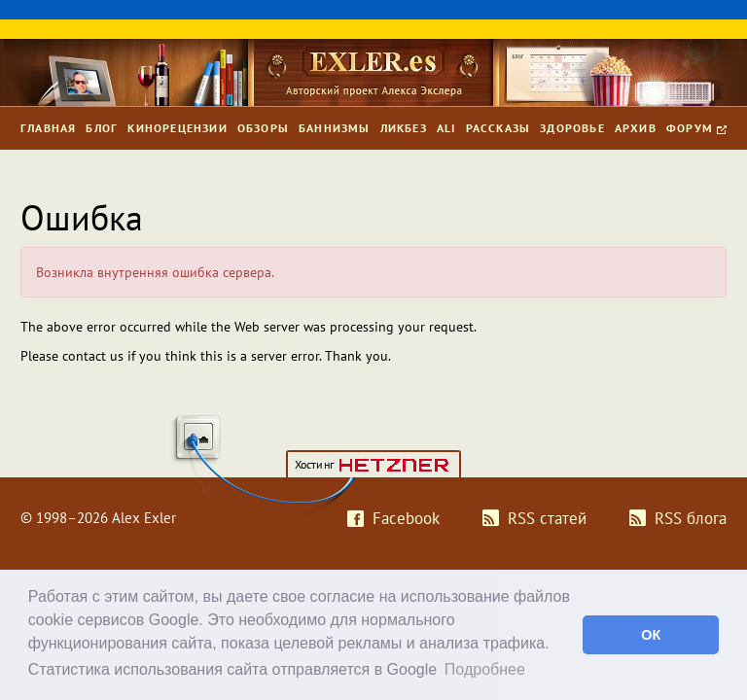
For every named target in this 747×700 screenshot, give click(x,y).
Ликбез (404, 128)
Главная (48, 128)
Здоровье (572, 128)
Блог (102, 128)
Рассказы (498, 128)
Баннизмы (335, 128)
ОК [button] (651, 635)
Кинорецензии (177, 128)
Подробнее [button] (485, 669)
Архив (636, 128)
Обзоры (263, 128)
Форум (696, 128)
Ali (446, 128)
